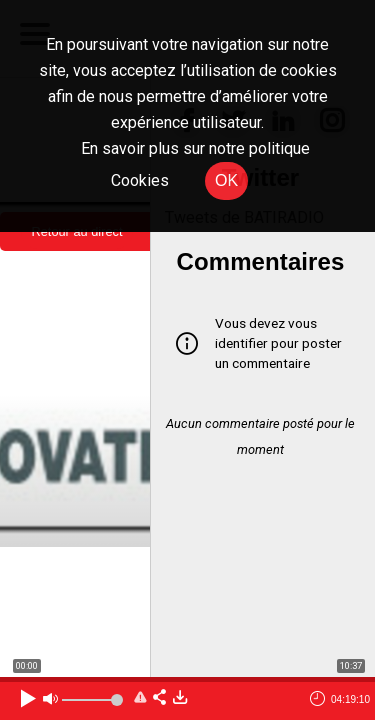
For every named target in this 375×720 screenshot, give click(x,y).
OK (226, 180)
